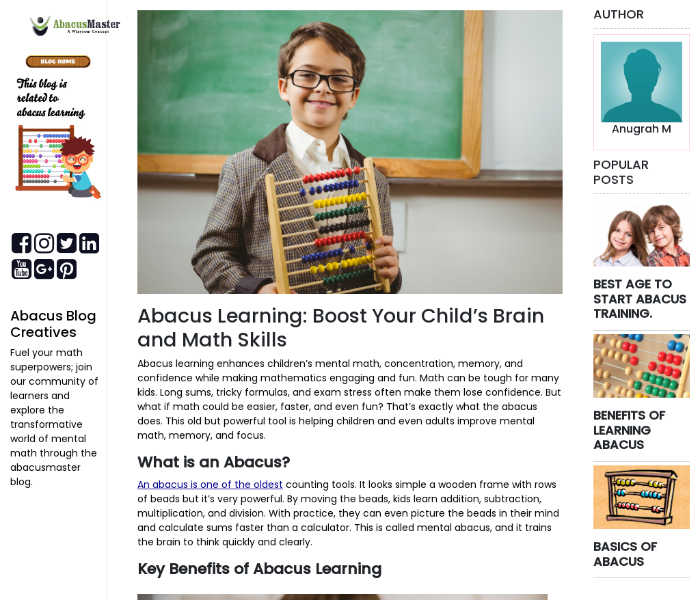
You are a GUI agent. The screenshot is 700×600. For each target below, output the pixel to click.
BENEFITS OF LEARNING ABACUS (629, 430)
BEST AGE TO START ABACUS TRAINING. (640, 299)
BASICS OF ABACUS (625, 554)
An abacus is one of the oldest (210, 485)
